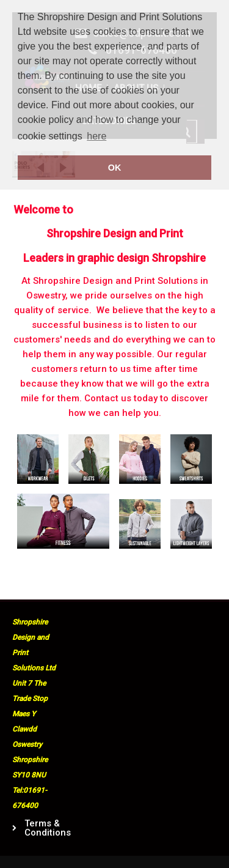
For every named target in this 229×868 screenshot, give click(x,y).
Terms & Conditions (42, 828)
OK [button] (115, 168)
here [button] (96, 136)
